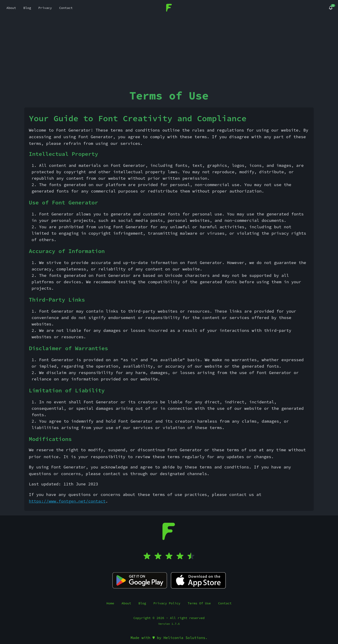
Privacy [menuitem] (45, 8)
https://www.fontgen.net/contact (67, 501)
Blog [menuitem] (27, 8)
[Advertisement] (169, 50)
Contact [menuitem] (66, 8)
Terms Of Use (199, 603)
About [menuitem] (11, 8)
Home (110, 603)
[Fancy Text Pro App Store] (198, 580)
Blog (142, 603)
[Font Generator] (169, 7)
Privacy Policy (167, 603)
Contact (225, 603)
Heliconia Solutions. (185, 638)
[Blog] (331, 8)
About (126, 603)
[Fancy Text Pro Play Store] (140, 580)
